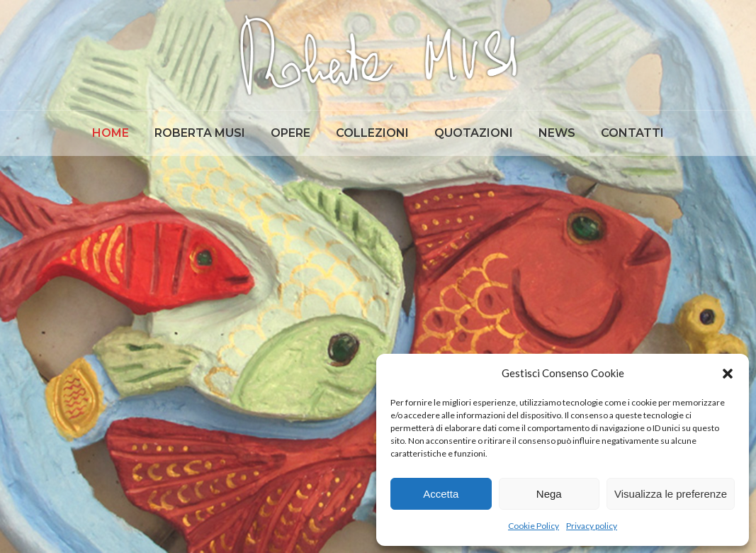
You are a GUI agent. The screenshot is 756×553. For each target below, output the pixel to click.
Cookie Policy (534, 526)
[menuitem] (111, 133)
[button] (728, 374)
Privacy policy (592, 526)
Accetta (441, 494)
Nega (549, 494)
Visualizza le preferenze (671, 494)
